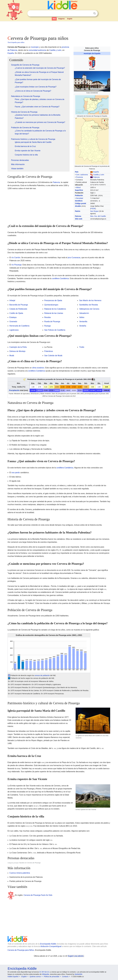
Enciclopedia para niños (16, 42)
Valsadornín (84, 313)
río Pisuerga (16, 265)
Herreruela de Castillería (19, 326)
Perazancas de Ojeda (53, 300)
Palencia (96, 177)
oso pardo (16, 473)
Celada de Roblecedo (18, 309)
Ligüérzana (14, 330)
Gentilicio (79, 201)
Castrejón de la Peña (18, 347)
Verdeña (83, 326)
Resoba (48, 317)
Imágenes (61, 19)
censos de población (42, 675)
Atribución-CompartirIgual (51, 946)
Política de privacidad (51, 977)
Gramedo (13, 322)
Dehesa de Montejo (17, 351)
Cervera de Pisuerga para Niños (21, 950)
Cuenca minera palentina (20, 873)
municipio (35, 47)
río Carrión (16, 258)
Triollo (82, 347)
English (70, 19)
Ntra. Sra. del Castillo (98, 216)
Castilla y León (99, 175)
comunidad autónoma (37, 50)
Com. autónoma (82, 175)
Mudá (12, 356)
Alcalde (78, 206)
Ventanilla (83, 322)
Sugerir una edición (76, 956)
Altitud (78, 187)
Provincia (79, 177)
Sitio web (79, 219)
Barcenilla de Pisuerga (19, 305)
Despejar (90, 13)
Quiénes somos (35, 977)
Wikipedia (46, 974)
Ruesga (48, 326)
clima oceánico (38, 368)
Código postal (80, 203)
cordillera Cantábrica (60, 278)
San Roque (94, 211)
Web (54, 19)
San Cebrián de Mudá (53, 356)
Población (79, 195)
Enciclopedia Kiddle (48, 944)
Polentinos (49, 351)
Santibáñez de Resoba (88, 305)
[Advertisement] (59, 28)
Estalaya (13, 317)
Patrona (78, 216)
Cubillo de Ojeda (16, 313)
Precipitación (14, 390)
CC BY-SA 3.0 (44, 972)
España (96, 172)
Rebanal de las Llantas (54, 313)
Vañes (82, 317)
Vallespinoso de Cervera (89, 309)
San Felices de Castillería (55, 330)
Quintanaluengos (51, 305)
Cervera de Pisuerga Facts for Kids (38, 895)
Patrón (78, 211)
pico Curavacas (74, 258)
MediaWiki (79, 974)
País (77, 172)
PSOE (93, 209)
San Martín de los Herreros (90, 300)
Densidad (79, 198)
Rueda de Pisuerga (52, 322)
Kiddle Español (13, 977)
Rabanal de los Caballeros (55, 309)
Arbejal (12, 300)
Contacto (65, 977)
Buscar (94, 13)
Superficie (79, 190)
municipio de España (92, 53)
